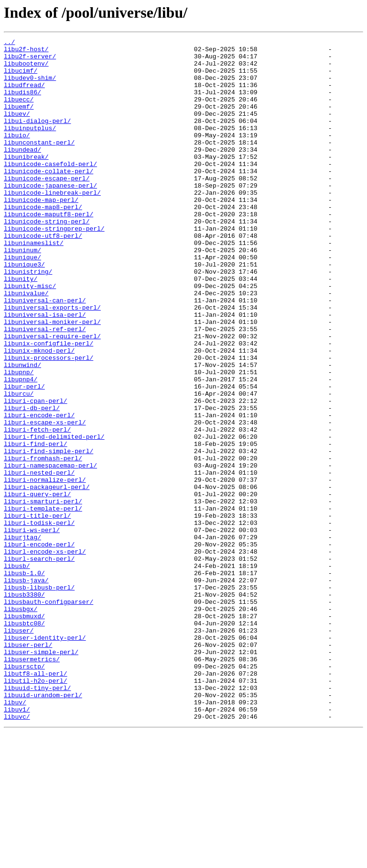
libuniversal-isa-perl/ (45, 370)
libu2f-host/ (26, 52)
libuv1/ (17, 844)
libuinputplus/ (30, 146)
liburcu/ (19, 465)
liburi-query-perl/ (37, 586)
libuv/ (15, 835)
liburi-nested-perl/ (39, 560)
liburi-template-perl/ (43, 603)
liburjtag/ (22, 637)
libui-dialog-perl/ (37, 138)
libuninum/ (22, 293)
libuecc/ (19, 112)
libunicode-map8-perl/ (43, 241)
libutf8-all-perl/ (36, 801)
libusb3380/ (24, 706)
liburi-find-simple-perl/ (49, 534)
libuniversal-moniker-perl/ (52, 379)
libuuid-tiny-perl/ (37, 818)
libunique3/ (24, 310)
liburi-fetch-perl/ (37, 508)
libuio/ (17, 155)
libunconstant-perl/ (39, 164)
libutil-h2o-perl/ (36, 810)
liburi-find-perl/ (36, 525)
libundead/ (22, 172)
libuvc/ (17, 853)
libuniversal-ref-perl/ (45, 388)
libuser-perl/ (28, 767)
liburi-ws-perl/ (32, 629)
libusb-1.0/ (24, 680)
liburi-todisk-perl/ (39, 620)
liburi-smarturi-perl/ (43, 594)
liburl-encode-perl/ (39, 646)
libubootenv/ (26, 69)
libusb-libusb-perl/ (39, 698)
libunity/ (21, 327)
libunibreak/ (26, 181)
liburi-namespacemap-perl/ (50, 551)
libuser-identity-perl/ (45, 758)
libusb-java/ (26, 689)
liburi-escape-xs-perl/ (45, 500)
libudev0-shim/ (30, 86)
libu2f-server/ (30, 60)
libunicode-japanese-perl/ (50, 215)
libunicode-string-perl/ (47, 258)
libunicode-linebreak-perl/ (52, 224)
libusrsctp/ (24, 792)
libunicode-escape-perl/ (47, 207)
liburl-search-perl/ (39, 663)
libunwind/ (22, 431)
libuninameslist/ (34, 284)
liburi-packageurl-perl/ (47, 577)
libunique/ (22, 301)
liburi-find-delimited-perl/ (54, 517)
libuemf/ (19, 121)
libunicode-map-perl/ (41, 233)
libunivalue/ (26, 345)
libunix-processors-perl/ (49, 422)
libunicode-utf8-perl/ (43, 276)
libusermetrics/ (32, 784)
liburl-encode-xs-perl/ (45, 655)
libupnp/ (19, 439)
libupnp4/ (21, 448)
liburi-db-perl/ (32, 482)
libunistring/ (28, 319)
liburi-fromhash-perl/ (43, 543)
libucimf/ (21, 78)
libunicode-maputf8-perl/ (49, 250)
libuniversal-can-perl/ (45, 353)
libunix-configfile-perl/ (49, 405)
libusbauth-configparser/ (49, 715)
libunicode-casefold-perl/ (50, 189)
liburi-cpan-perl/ (36, 474)
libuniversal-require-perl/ (52, 396)
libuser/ (19, 749)
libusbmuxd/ (24, 732)
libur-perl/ (24, 456)
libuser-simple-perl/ (41, 775)
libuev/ (17, 129)
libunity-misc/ (30, 336)
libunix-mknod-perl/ (39, 413)
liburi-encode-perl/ (39, 491)
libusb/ (17, 672)
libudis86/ (22, 103)
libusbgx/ (21, 723)
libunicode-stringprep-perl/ (54, 267)
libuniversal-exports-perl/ (52, 362)
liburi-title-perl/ (37, 612)
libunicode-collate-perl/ (49, 198)
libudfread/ (24, 95)
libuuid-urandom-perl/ (43, 827)
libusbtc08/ (24, 741)
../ (9, 43)
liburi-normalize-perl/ (45, 568)
